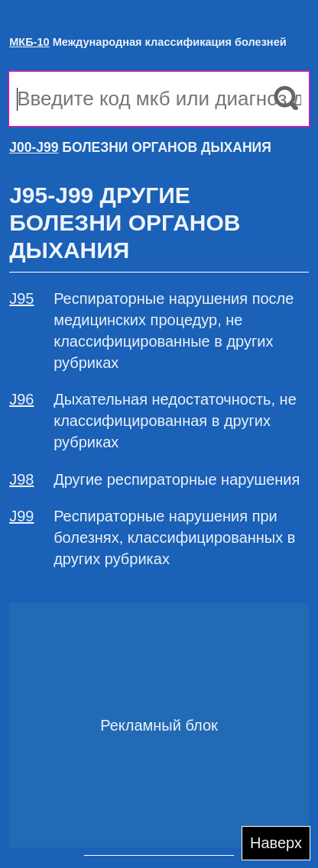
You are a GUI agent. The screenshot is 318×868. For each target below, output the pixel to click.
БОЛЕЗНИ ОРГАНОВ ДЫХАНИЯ (140, 147)
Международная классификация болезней (148, 42)
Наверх (276, 843)
